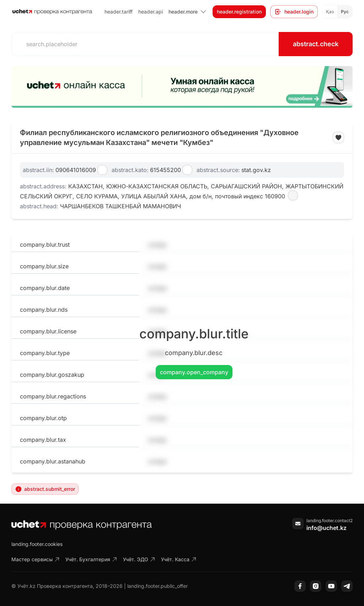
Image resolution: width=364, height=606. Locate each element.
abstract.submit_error (45, 489)
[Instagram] (316, 586)
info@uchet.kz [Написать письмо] (326, 528)
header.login (294, 12)
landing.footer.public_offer (157, 586)
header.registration (239, 12)
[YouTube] (331, 586)
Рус (345, 12)
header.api (151, 12)
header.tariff (119, 12)
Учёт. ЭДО (139, 559)
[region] (182, 87)
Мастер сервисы (36, 559)
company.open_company (194, 372)
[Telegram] (347, 586)
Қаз (330, 12)
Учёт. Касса (179, 559)
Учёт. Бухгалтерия (91, 559)
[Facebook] (300, 586)
